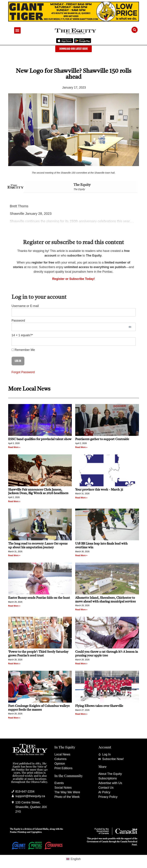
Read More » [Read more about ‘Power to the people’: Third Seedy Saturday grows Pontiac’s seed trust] (14, 664)
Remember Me (23, 350)
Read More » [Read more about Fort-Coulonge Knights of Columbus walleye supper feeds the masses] (14, 718)
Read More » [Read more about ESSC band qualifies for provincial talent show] (14, 447)
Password (18, 321)
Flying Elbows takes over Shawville (99, 706)
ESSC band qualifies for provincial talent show (40, 439)
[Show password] (130, 327)
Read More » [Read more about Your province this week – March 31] (81, 498)
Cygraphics (36, 832)
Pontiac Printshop (18, 832)
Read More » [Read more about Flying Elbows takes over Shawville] (81, 714)
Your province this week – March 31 (99, 490)
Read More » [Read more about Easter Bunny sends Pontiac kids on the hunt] (14, 606)
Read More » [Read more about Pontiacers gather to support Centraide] (81, 447)
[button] (17, 30)
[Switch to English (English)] (73, 859)
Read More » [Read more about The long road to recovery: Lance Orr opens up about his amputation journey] (14, 555)
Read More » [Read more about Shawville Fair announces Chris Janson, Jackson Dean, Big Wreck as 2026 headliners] (14, 501)
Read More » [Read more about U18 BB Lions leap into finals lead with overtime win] (81, 555)
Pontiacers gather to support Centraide (102, 439)
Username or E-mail (25, 306)
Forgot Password (23, 372)
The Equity (82, 185)
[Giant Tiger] (74, 20)
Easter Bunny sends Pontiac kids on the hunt (39, 598)
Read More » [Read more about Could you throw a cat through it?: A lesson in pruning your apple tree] (81, 664)
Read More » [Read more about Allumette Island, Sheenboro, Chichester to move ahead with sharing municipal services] (81, 610)
